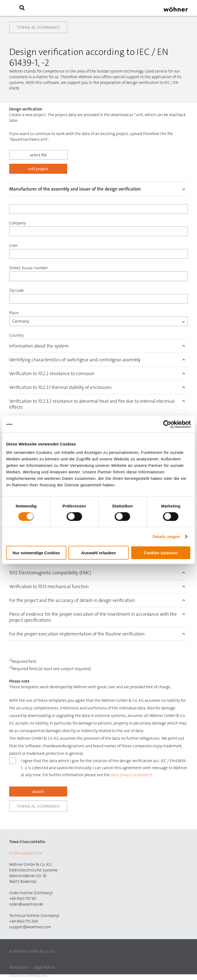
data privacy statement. (132, 775)
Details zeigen (166, 536)
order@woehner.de (26, 904)
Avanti (38, 792)
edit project (38, 169)
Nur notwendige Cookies (36, 553)
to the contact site (26, 853)
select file (38, 155)
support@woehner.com (30, 927)
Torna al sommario (38, 27)
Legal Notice (44, 967)
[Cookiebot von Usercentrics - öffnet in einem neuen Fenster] (167, 424)
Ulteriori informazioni (28, 976)
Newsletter (19, 967)
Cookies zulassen (161, 553)
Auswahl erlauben (98, 553)
